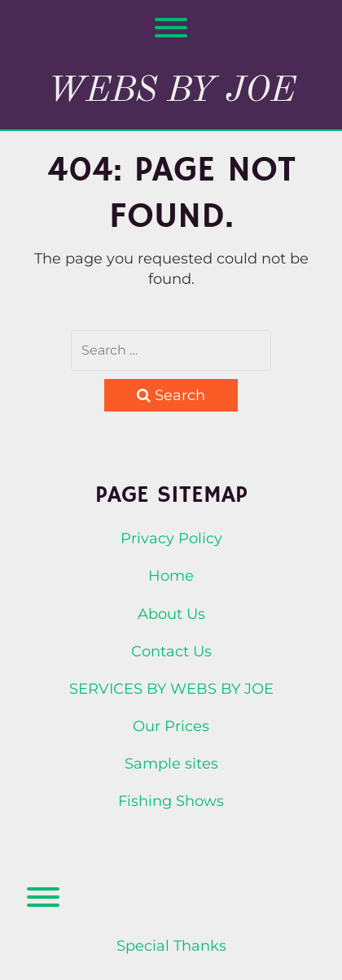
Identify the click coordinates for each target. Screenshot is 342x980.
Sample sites (171, 764)
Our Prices (171, 726)
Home (171, 576)
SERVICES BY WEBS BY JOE (171, 689)
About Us (171, 614)
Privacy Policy (171, 538)
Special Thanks (171, 946)
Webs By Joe (171, 91)
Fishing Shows (171, 801)
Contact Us (171, 651)
